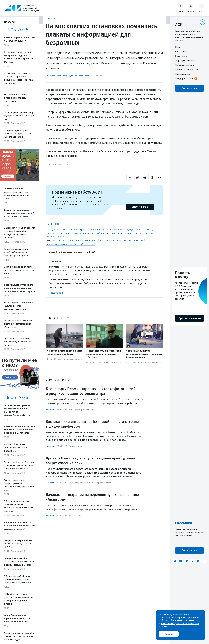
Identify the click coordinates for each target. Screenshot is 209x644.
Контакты (180, 51)
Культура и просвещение (110, 362)
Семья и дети (76, 446)
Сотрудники (181, 56)
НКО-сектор (75, 516)
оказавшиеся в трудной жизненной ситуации (99, 233)
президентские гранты (58, 237)
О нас (178, 47)
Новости (51, 18)
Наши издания (183, 74)
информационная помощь (60, 233)
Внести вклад (140, 207)
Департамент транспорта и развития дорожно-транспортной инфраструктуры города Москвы (102, 230)
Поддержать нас (184, 78)
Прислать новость (185, 65)
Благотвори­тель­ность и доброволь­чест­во (68, 76)
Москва (55, 224)
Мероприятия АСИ (185, 60)
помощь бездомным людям (139, 233)
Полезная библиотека (187, 69)
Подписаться (189, 88)
